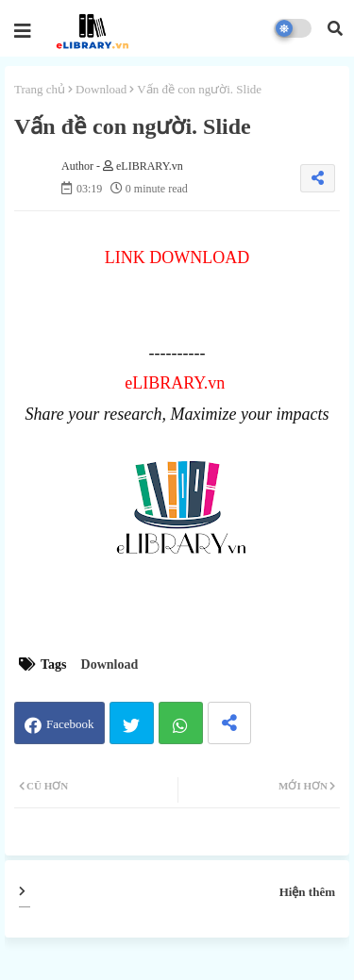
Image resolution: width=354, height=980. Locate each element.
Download (101, 89)
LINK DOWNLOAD (177, 257)
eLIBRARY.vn (175, 383)
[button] (335, 28)
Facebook (70, 724)
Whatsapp (181, 723)
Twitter (132, 723)
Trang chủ (40, 89)
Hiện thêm (307, 892)
